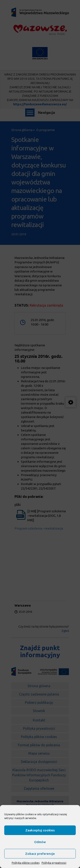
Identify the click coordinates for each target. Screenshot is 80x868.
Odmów (40, 842)
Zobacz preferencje (40, 854)
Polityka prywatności (54, 863)
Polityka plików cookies (26, 863)
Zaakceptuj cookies (40, 830)
